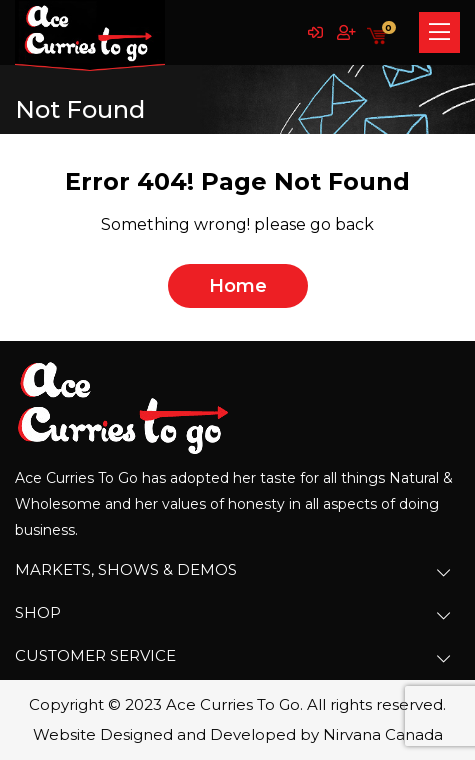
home (238, 286)
